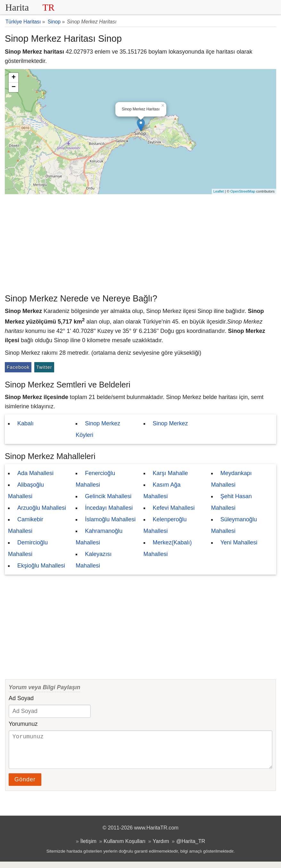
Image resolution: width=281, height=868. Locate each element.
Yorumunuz (23, 724)
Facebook (18, 367)
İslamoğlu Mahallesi (110, 519)
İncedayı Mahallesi (109, 508)
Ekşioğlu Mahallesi (41, 566)
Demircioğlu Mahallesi (28, 548)
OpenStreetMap (243, 191)
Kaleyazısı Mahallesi (94, 560)
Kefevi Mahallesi (174, 508)
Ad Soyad (21, 698)
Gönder (25, 786)
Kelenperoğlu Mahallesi (165, 525)
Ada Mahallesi (35, 473)
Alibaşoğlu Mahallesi (26, 490)
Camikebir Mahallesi (26, 525)
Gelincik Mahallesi (108, 496)
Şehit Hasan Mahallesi (231, 502)
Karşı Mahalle (170, 473)
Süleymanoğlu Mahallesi (234, 525)
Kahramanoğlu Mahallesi (99, 537)
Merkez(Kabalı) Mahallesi (168, 548)
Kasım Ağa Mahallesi (162, 490)
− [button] (14, 87)
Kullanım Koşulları (125, 847)
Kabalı (25, 423)
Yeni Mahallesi (239, 542)
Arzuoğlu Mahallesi (42, 508)
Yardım (161, 847)
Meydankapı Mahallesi (231, 479)
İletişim (88, 847)
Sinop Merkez (170, 423)
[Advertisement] (140, 242)
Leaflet (219, 191)
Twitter (44, 367)
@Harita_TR (191, 847)
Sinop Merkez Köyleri (98, 429)
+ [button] (14, 78)
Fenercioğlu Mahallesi (95, 479)
